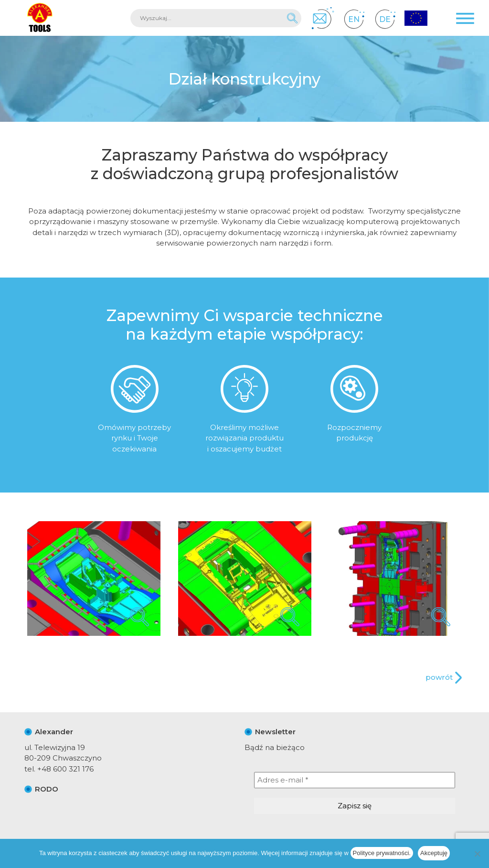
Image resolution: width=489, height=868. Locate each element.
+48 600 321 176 (65, 769)
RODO (47, 789)
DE (385, 19)
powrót (439, 677)
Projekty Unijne (416, 19)
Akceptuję (434, 853)
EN (354, 19)
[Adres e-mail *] (355, 780)
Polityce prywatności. (382, 853)
